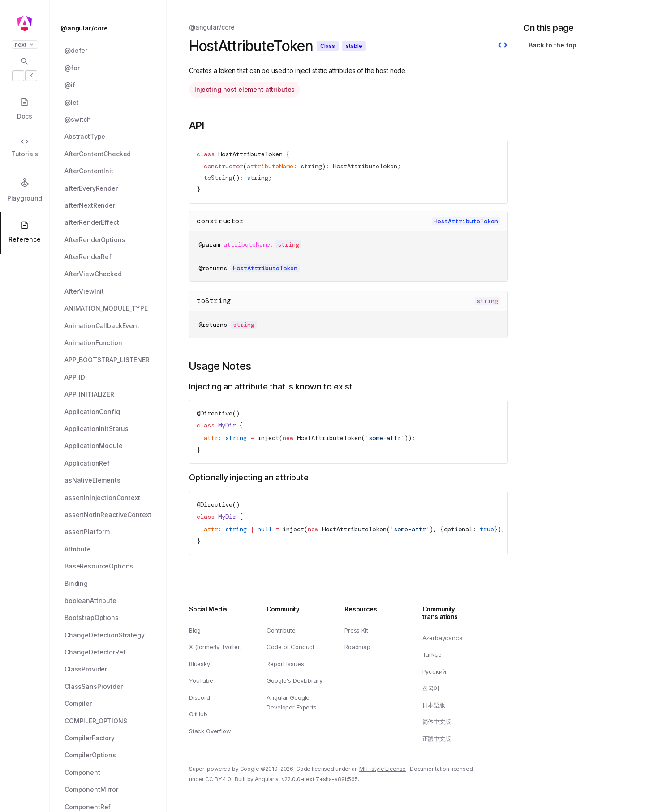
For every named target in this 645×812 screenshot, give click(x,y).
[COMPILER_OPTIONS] (116, 721)
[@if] (116, 85)
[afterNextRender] (116, 205)
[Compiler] (116, 704)
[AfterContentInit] (116, 171)
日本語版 (434, 705)
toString (214, 301)
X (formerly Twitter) (215, 647)
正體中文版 (437, 739)
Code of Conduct (290, 647)
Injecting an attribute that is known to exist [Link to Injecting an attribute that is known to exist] (271, 387)
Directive (216, 413)
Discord (200, 697)
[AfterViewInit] (116, 291)
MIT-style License (383, 769)
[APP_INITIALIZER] (116, 394)
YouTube (201, 680)
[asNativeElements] (116, 480)
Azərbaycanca (443, 637)
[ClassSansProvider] (116, 687)
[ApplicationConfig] (116, 412)
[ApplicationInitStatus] (116, 429)
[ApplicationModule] (116, 446)
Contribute (281, 630)
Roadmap (357, 647)
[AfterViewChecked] (116, 274)
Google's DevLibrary (294, 680)
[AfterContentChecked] (116, 154)
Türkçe (432, 654)
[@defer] (116, 51)
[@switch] (116, 120)
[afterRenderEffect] (116, 222)
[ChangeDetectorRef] (116, 652)
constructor (220, 221)
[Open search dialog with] (25, 69)
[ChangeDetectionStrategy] (116, 635)
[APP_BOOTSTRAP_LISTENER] (116, 360)
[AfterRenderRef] (116, 257)
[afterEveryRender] (116, 188)
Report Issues (285, 664)
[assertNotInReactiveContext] (116, 515)
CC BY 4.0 (218, 779)
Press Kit (356, 630)
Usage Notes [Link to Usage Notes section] (220, 366)
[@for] (116, 68)
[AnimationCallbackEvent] (116, 326)
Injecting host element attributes (245, 89)
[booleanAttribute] (116, 601)
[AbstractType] (116, 137)
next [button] (25, 45)
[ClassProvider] (116, 669)
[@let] (116, 103)
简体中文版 (437, 722)
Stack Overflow (210, 731)
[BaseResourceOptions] (116, 566)
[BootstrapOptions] (116, 618)
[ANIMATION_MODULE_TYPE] (116, 308)
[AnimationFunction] (116, 343)
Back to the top (553, 45)
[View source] (503, 46)
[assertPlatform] (116, 532)
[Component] (116, 773)
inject (268, 438)
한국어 (431, 688)
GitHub (198, 714)
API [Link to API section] (197, 126)
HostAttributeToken (250, 154)
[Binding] (116, 584)
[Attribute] (116, 549)
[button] (25, 777)
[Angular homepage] (25, 24)
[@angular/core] (111, 28)
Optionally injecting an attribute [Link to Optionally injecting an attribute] (249, 477)
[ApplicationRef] (116, 463)
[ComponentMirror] (116, 790)
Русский (434, 671)
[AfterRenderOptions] (116, 240)
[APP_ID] (116, 377)
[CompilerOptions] (116, 755)
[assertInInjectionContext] (116, 498)
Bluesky (200, 664)
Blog (195, 630)
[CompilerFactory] (116, 738)
